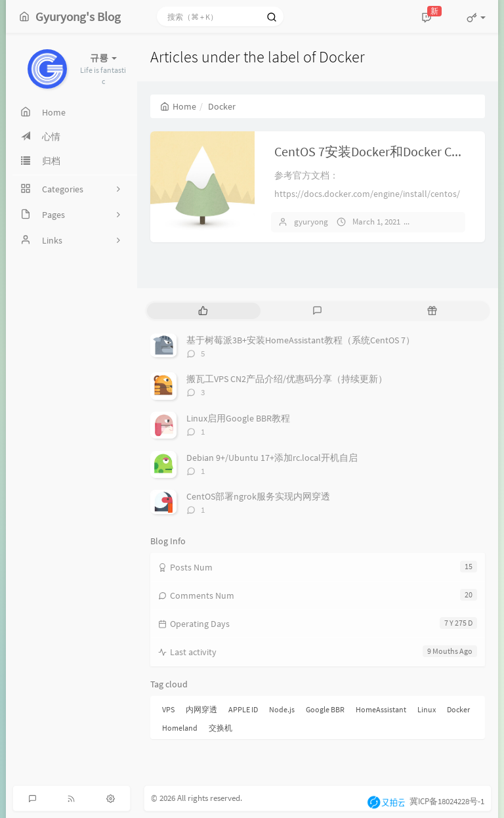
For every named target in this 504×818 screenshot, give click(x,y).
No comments (448, 222)
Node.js (282, 709)
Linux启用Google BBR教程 (238, 418)
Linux (427, 709)
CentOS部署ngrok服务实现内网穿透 (258, 496)
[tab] (203, 311)
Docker (458, 709)
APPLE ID (243, 709)
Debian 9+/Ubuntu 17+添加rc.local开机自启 (272, 458)
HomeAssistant (381, 709)
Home (178, 106)
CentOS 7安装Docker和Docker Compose (385, 151)
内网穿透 (201, 709)
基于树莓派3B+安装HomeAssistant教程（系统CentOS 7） (301, 340)
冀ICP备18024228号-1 (447, 801)
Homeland (180, 728)
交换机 (220, 728)
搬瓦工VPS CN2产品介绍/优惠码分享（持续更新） (287, 379)
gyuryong (311, 222)
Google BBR (325, 709)
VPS (168, 709)
